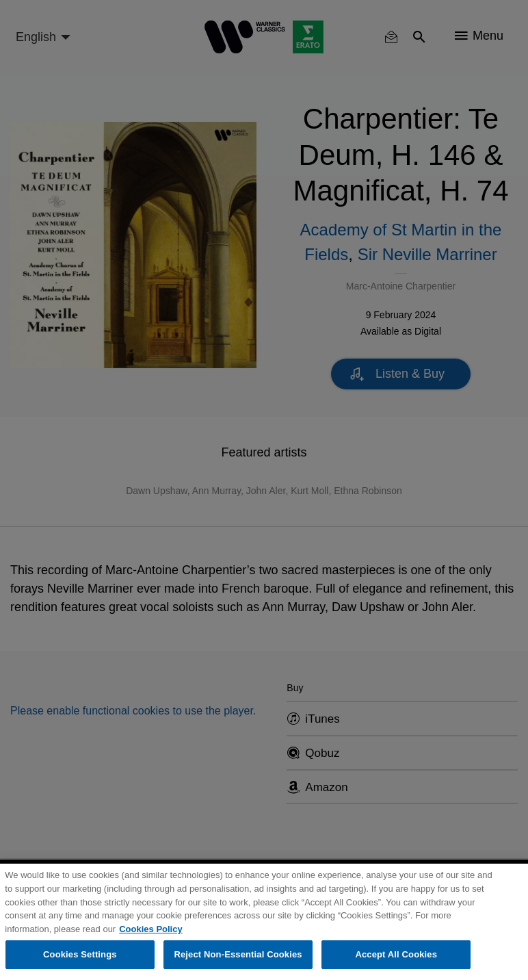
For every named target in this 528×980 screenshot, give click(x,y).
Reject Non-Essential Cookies (238, 954)
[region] (264, 922)
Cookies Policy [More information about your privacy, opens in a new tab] (150, 929)
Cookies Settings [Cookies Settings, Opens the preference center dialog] (80, 954)
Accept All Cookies (396, 954)
